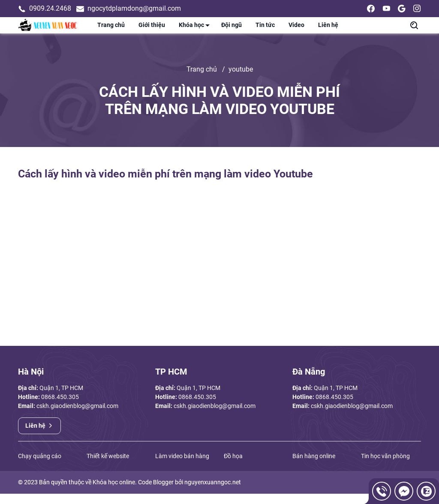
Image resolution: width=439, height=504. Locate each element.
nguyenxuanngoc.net (213, 492)
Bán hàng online (314, 466)
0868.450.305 (60, 407)
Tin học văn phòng (385, 466)
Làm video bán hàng (182, 466)
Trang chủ (111, 30)
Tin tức (265, 30)
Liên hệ (328, 30)
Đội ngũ (232, 30)
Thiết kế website (108, 466)
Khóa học (197, 32)
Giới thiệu (152, 30)
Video (296, 30)
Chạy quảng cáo (40, 466)
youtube (241, 79)
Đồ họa (233, 466)
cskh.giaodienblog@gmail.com (77, 416)
